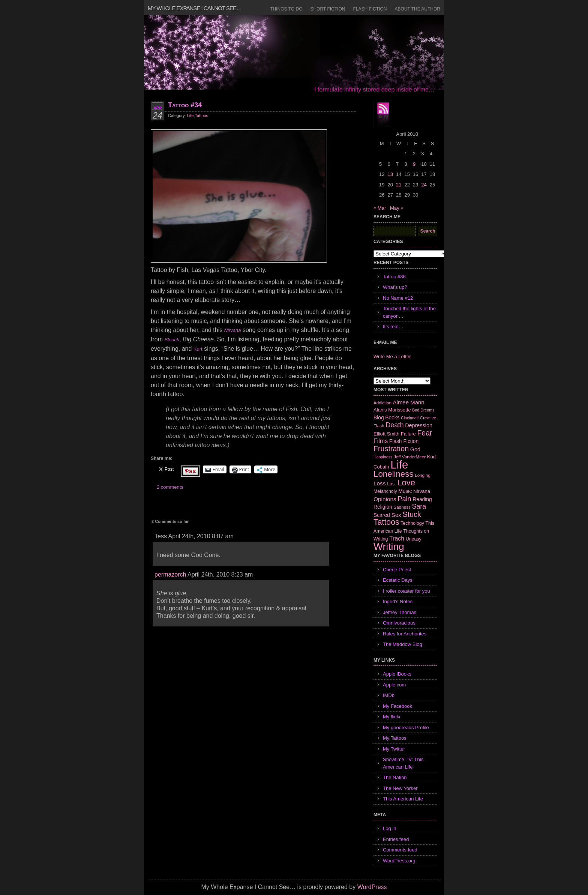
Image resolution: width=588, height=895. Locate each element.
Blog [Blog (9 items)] (379, 417)
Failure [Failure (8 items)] (408, 434)
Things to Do (286, 9)
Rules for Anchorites (405, 634)
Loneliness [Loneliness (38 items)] (394, 474)
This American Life (403, 799)
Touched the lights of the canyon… (409, 312)
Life (190, 116)
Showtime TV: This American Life (403, 763)
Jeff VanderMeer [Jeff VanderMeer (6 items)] (410, 457)
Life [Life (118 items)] (399, 465)
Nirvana (233, 330)
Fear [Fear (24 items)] (424, 433)
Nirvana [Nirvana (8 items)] (422, 491)
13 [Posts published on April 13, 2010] (390, 174)
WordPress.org (399, 861)
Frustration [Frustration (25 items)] (391, 449)
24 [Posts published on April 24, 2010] (424, 185)
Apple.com (394, 685)
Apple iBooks (397, 674)
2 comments (170, 487)
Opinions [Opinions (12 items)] (385, 499)
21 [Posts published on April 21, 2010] (399, 185)
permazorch (170, 574)
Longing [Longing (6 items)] (423, 475)
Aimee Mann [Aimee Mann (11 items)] (409, 402)
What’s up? (395, 287)
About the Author (417, 9)
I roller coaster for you (406, 591)
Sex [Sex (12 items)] (396, 515)
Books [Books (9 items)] (392, 417)
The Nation (395, 777)
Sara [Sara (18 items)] (419, 506)
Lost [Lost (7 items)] (391, 484)
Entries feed (396, 839)
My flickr (392, 717)
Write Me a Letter (392, 357)
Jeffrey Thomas (400, 612)
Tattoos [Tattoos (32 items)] (386, 522)
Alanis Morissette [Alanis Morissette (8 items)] (392, 410)
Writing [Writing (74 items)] (389, 547)
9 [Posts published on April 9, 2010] (414, 164)
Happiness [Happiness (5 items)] (383, 457)
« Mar (380, 208)
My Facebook (397, 706)
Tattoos (202, 116)
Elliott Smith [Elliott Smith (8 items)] (386, 434)
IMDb (389, 695)
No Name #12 (398, 298)
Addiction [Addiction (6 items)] (382, 403)
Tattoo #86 (394, 277)
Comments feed (400, 850)
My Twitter (394, 749)
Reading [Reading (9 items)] (422, 499)
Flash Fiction (370, 9)
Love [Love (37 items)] (406, 483)
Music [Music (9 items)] (405, 491)
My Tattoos (395, 738)
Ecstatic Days (398, 580)
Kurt (198, 349)
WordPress (372, 887)
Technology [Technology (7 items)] (412, 523)
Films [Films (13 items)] (381, 441)
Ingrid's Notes (398, 601)
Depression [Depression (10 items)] (419, 425)
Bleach (172, 340)
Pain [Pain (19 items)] (404, 499)
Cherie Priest (397, 570)
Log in (389, 828)
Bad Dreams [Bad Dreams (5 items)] (423, 410)
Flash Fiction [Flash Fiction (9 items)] (404, 441)
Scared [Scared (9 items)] (382, 515)
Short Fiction (328, 9)
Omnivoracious (399, 623)
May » (397, 208)
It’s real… (393, 327)
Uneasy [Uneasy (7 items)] (414, 539)
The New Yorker (400, 788)
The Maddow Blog (403, 644)
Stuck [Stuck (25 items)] (412, 514)
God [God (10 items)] (415, 449)
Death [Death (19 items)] (394, 425)
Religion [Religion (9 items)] (383, 507)
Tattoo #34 (185, 105)
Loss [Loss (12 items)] (380, 483)
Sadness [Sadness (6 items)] (402, 507)
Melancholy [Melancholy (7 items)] (385, 491)
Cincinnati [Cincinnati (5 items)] (410, 418)
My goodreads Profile (406, 728)
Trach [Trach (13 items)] (397, 538)
